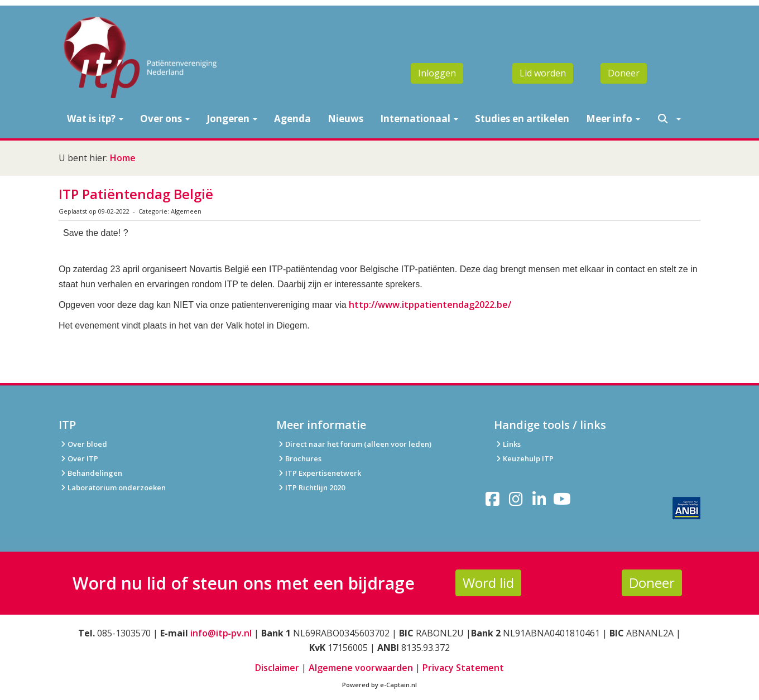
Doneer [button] (624, 73)
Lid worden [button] (543, 73)
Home (123, 158)
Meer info (613, 119)
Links (507, 444)
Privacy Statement (463, 668)
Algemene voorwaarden (361, 668)
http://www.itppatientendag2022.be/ (430, 305)
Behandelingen (90, 473)
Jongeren (232, 119)
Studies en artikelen (522, 119)
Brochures (299, 458)
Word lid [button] (488, 583)
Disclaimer (277, 668)
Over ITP (78, 458)
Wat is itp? (95, 119)
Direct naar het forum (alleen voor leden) (354, 444)
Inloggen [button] (437, 73)
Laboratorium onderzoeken (112, 487)
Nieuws (345, 119)
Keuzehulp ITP (528, 458)
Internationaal (419, 119)
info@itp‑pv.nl (221, 633)
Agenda (292, 119)
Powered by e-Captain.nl (379, 685)
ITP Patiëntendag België (136, 194)
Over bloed (83, 444)
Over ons (165, 119)
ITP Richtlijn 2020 (315, 487)
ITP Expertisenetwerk (319, 473)
